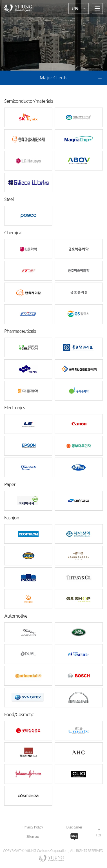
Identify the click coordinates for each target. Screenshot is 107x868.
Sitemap (33, 837)
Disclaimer (74, 827)
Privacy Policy (33, 827)
